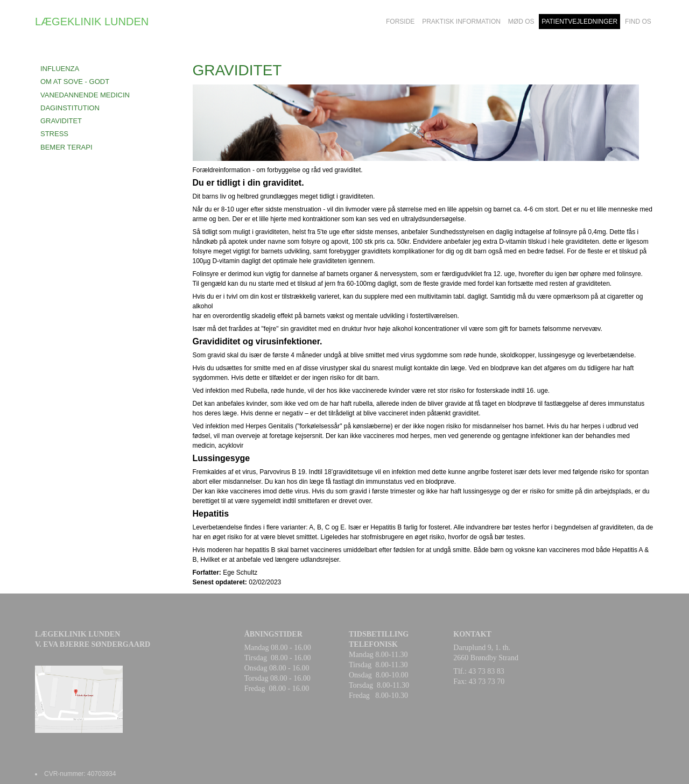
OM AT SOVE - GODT (75, 82)
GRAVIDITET (61, 121)
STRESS (54, 134)
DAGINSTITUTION (70, 108)
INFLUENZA (60, 69)
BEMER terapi (66, 147)
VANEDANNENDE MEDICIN (85, 95)
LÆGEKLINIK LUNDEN (92, 22)
